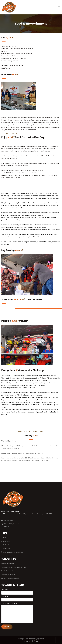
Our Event (6, 545)
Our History (6, 541)
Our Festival (6, 548)
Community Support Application (13, 552)
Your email (17, 599)
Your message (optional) (17, 613)
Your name (17, 592)
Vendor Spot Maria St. (8, 575)
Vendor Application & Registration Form (14, 567)
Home (5, 538)
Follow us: (27, 641)
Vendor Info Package (8, 564)
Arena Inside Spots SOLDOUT (11, 578)
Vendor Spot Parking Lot (9, 571)
